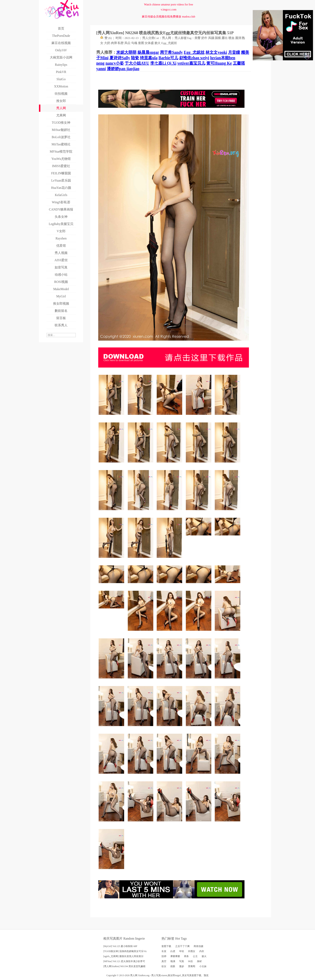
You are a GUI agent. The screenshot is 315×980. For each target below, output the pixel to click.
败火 (157, 43)
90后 (190, 961)
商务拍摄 (198, 946)
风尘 (127, 43)
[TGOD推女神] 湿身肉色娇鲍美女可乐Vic (125, 951)
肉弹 (114, 43)
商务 (186, 956)
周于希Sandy (171, 52)
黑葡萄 (192, 966)
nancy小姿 (115, 63)
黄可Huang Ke (219, 63)
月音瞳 (234, 52)
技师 (164, 956)
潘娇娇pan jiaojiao (123, 69)
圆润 (238, 38)
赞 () (106, 38)
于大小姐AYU (137, 63)
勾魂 (134, 43)
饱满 (173, 961)
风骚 (211, 38)
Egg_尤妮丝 (169, 43)
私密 (121, 43)
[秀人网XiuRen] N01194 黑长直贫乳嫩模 (124, 966)
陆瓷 (135, 58)
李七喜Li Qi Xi (163, 63)
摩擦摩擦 (175, 956)
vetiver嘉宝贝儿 (191, 63)
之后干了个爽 (182, 946)
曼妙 (182, 966)
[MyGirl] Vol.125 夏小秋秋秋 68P (120, 946)
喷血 (231, 38)
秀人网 (166, 38)
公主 (195, 956)
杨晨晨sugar (148, 52)
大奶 (107, 43)
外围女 (192, 951)
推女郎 (171, 975)
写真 (182, 961)
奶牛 (204, 38)
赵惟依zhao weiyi (194, 58)
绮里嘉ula (149, 58)
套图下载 (166, 946)
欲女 (164, 966)
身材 (199, 961)
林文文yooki (216, 52)
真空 (164, 961)
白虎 (173, 951)
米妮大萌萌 (126, 52)
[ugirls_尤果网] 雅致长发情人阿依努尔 (123, 956)
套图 (141, 43)
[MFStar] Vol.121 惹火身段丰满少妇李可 (124, 961)
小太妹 (203, 966)
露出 (225, 38)
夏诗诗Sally (120, 58)
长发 (164, 951)
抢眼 (173, 966)
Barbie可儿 (168, 58)
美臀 (197, 38)
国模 (218, 38)
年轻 (182, 951)
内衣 (202, 951)
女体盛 (149, 43)
